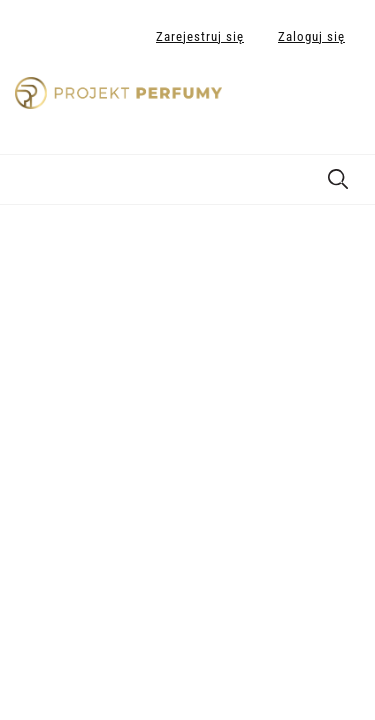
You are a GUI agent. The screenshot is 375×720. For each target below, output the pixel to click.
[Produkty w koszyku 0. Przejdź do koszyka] (338, 103)
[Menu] (25, 176)
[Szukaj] (338, 175)
